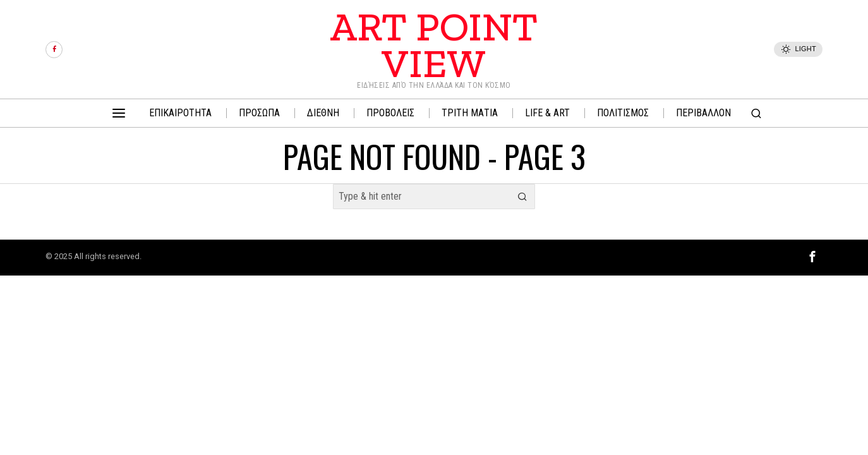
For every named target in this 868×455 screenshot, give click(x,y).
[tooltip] (54, 50)
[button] (522, 197)
